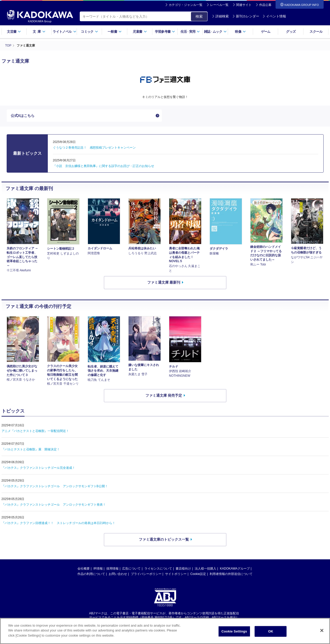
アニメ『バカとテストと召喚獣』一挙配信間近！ (35, 431)
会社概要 (84, 569)
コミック (89, 32)
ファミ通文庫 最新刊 (164, 282)
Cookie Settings (234, 635)
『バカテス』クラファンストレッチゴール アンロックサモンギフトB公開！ (55, 486)
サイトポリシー (176, 574)
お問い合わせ (118, 574)
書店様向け (183, 569)
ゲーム (266, 32)
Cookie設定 (198, 574)
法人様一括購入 (206, 569)
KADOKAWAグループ (235, 569)
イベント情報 (274, 16)
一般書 (115, 32)
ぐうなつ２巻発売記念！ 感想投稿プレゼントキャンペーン (94, 148)
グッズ (291, 32)
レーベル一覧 (219, 5)
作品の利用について (91, 574)
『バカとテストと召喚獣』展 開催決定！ (31, 449)
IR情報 (98, 569)
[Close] (322, 635)
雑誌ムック (215, 32)
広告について (131, 569)
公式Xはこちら (23, 116)
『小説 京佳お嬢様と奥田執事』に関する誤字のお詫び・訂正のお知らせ (104, 166)
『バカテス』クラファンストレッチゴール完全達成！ (38, 468)
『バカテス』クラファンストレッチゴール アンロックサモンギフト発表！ (54, 505)
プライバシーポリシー (146, 574)
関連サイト (244, 5)
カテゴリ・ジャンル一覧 (186, 5)
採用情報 (112, 569)
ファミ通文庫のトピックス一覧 (164, 539)
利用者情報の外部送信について (231, 574)
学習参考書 (165, 32)
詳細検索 (220, 16)
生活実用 (190, 32)
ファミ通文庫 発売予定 (164, 395)
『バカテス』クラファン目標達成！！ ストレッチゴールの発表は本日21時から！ (58, 523)
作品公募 (265, 5)
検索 (199, 16)
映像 (240, 32)
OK (271, 635)
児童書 (140, 32)
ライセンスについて (158, 569)
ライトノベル (64, 32)
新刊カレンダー (246, 16)
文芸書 (14, 32)
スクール (316, 32)
